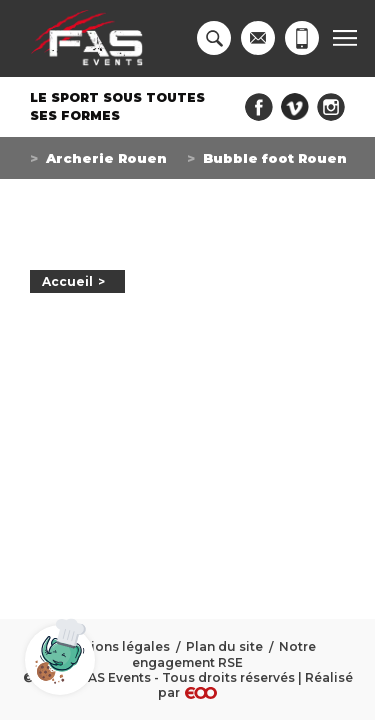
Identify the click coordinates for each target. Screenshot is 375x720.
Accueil (67, 281)
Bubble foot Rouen (275, 158)
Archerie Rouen (106, 158)
